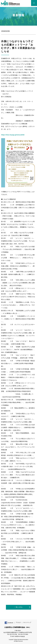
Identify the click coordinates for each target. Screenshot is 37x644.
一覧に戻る (19, 607)
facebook (11, 623)
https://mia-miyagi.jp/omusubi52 (13, 135)
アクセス (18, 622)
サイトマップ (27, 622)
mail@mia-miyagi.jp (20, 636)
